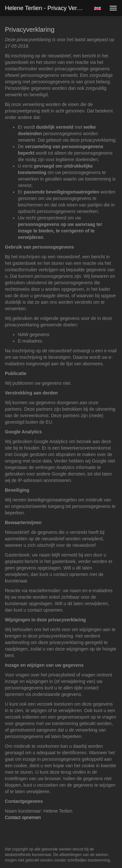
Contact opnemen (23, 817)
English (97, 8)
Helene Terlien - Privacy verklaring (47, 8)
